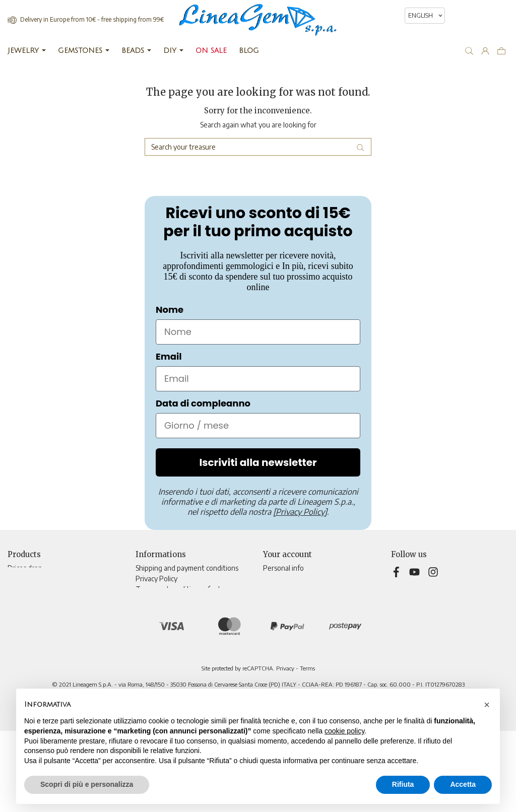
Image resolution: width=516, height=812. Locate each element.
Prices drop (25, 568)
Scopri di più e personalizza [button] (87, 784)
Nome (170, 310)
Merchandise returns (295, 579)
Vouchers (277, 621)
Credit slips (280, 600)
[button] (487, 705)
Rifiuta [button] (403, 784)
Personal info (283, 568)
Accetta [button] (463, 784)
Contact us (152, 631)
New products (30, 579)
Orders (274, 589)
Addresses (279, 610)
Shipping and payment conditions (187, 568)
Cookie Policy (156, 610)
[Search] (258, 147)
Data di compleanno (203, 403)
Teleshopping (157, 621)
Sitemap (148, 642)
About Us (150, 600)
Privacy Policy (156, 579)
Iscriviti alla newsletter (258, 462)
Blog (142, 653)
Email (169, 356)
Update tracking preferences (180, 663)
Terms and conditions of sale (180, 589)
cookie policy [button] (344, 731)
